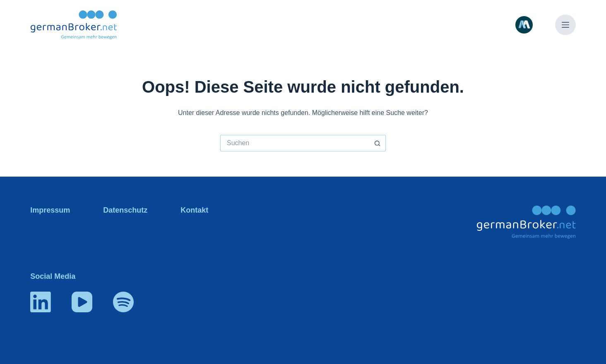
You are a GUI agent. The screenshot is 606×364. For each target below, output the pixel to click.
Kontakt (194, 210)
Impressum (50, 210)
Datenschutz (125, 210)
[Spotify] (123, 302)
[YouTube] (82, 302)
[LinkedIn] (41, 302)
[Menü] (565, 25)
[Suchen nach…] (295, 143)
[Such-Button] (378, 143)
